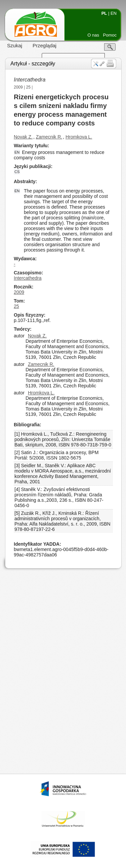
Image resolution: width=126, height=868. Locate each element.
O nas (93, 35)
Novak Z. (23, 137)
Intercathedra (28, 278)
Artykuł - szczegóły (33, 64)
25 (28, 87)
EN (114, 13)
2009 (18, 87)
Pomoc (110, 35)
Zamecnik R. (49, 137)
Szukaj (15, 45)
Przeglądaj (45, 45)
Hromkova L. (79, 137)
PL (104, 13)
